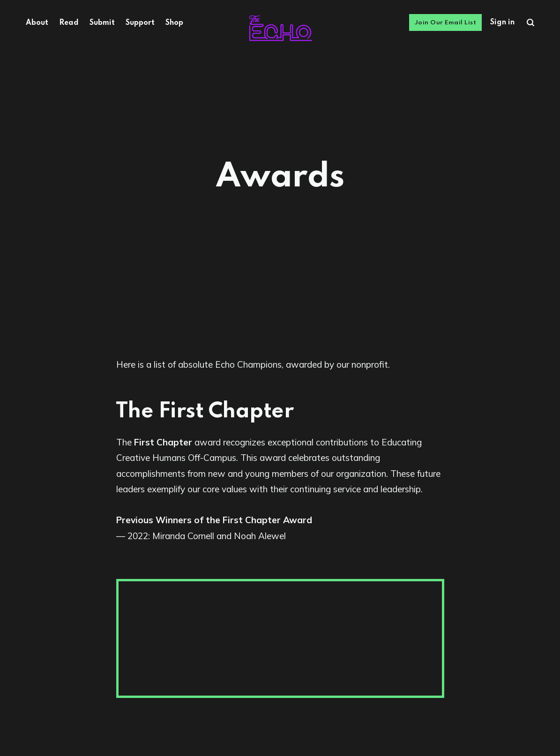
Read (69, 23)
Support (140, 23)
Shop (174, 23)
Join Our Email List (446, 23)
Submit (102, 23)
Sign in (502, 22)
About (37, 23)
